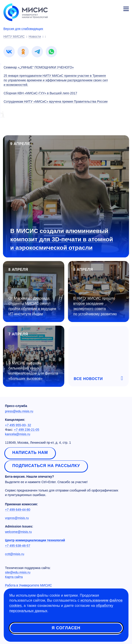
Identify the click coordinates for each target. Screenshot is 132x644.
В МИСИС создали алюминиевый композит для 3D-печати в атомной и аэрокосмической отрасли (62, 239)
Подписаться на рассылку (46, 466)
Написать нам (30, 453)
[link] (9, 52)
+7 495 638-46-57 (18, 546)
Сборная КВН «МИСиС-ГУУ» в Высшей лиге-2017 (40, 93)
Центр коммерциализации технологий (35, 540)
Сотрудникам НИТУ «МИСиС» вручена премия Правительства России (56, 102)
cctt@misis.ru (15, 554)
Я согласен (66, 628)
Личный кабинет (115, 8)
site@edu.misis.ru (18, 572)
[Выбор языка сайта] (105, 8)
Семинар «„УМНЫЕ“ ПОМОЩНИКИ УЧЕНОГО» (39, 67)
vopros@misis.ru (17, 518)
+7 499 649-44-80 (18, 510)
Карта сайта (14, 577)
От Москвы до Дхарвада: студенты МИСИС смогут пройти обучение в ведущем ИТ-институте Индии (32, 306)
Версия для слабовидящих (23, 29)
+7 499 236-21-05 (27, 430)
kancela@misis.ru (18, 434)
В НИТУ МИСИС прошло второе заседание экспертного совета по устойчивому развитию (95, 306)
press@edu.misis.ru (19, 411)
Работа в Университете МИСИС (28, 585)
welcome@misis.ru (18, 532)
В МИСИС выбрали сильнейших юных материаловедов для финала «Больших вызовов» (33, 371)
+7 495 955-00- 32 (18, 425)
